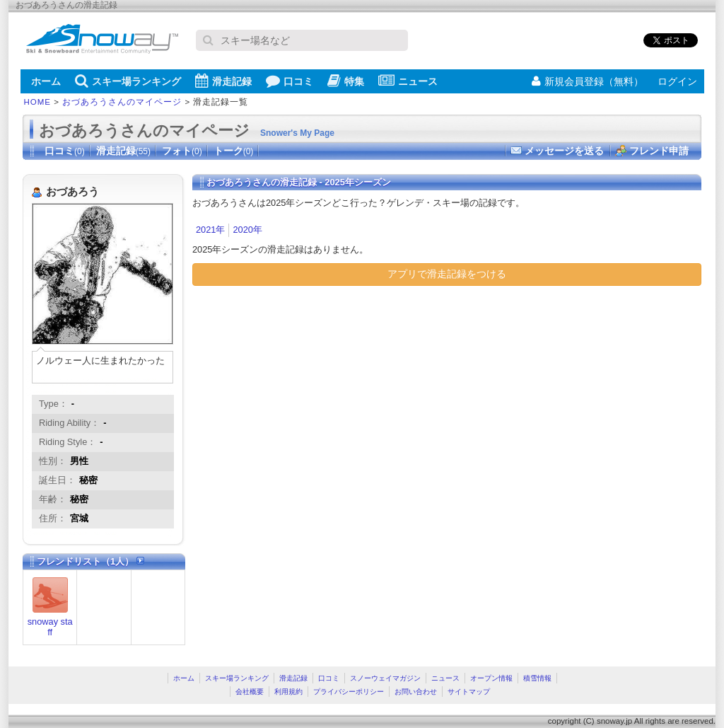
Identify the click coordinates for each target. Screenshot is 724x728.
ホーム (46, 81)
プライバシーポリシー (349, 692)
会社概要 (250, 692)
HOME (38, 102)
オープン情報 (491, 678)
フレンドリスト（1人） (90, 561)
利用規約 (288, 692)
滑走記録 (223, 81)
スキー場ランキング (128, 81)
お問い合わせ (416, 692)
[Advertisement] (311, 399)
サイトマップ (469, 692)
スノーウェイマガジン (385, 678)
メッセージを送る (564, 151)
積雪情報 (537, 678)
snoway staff (50, 627)
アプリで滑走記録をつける (447, 274)
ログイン (677, 81)
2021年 (210, 230)
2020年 (247, 230)
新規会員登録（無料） (588, 81)
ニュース (408, 81)
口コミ (290, 81)
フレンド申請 (659, 151)
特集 (346, 81)
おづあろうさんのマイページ (122, 102)
